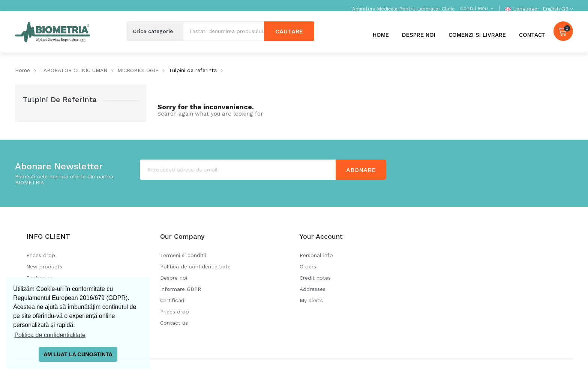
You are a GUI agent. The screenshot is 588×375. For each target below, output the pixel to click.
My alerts (311, 300)
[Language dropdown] (557, 9)
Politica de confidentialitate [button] (50, 335)
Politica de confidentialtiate (195, 267)
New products (44, 267)
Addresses (313, 289)
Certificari (172, 300)
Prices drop (41, 255)
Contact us (174, 323)
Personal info (316, 255)
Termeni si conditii (183, 255)
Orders (308, 267)
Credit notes (315, 278)
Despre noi (174, 278)
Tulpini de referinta (60, 99)
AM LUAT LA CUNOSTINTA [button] (78, 354)
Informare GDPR (181, 289)
